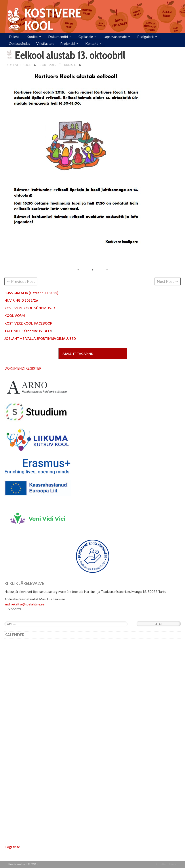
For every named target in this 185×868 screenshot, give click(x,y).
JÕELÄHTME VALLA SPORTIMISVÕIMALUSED (40, 338)
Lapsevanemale (115, 37)
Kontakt (92, 43)
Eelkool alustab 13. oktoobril (70, 55)
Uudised (70, 65)
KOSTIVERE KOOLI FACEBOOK (28, 323)
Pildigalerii (145, 37)
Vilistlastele (45, 43)
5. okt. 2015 (47, 65)
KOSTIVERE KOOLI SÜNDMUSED (30, 308)
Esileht (14, 37)
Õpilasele (86, 37)
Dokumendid (58, 37)
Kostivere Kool (19, 65)
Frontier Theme (166, 864)
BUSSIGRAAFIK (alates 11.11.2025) (31, 293)
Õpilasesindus (19, 43)
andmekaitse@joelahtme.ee (24, 604)
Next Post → (168, 281)
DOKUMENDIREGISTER (23, 368)
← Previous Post (21, 281)
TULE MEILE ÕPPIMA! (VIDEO (28, 331)
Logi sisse (13, 847)
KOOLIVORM (15, 316)
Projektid (68, 43)
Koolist (32, 37)
